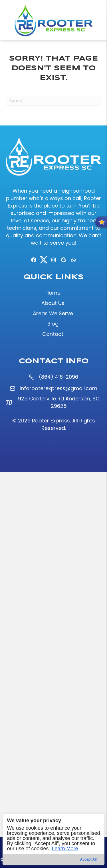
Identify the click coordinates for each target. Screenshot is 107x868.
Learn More (65, 849)
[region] (53, 840)
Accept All (88, 859)
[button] (34, 260)
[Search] (53, 101)
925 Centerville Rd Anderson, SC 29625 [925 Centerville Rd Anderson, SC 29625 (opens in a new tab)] (59, 402)
